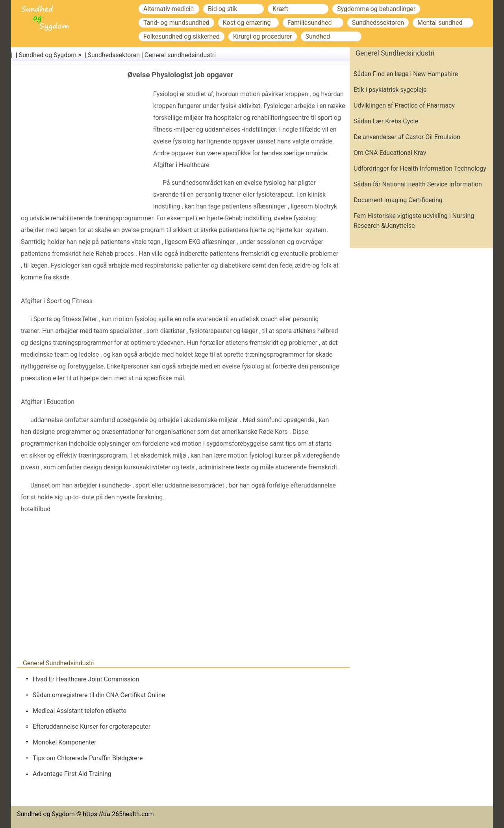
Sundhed (318, 36)
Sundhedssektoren (378, 23)
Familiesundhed (310, 23)
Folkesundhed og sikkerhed (182, 36)
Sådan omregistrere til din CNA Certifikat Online (99, 695)
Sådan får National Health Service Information (418, 184)
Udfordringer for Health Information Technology (420, 168)
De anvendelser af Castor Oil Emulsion (407, 137)
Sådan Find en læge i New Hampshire (406, 74)
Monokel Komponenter (65, 742)
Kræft (280, 9)
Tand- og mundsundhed (176, 23)
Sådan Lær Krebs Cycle (386, 121)
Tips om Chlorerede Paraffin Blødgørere (88, 758)
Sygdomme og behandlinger (376, 9)
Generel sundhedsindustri (180, 55)
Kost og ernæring (247, 23)
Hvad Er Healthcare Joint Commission (86, 679)
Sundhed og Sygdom (48, 55)
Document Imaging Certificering (398, 200)
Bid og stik (222, 9)
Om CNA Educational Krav (390, 153)
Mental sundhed (440, 23)
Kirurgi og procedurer (263, 36)
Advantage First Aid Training (72, 774)
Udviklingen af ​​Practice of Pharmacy (404, 105)
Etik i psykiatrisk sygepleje (390, 90)
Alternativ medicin (169, 9)
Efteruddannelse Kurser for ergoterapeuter (92, 727)
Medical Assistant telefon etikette (80, 711)
